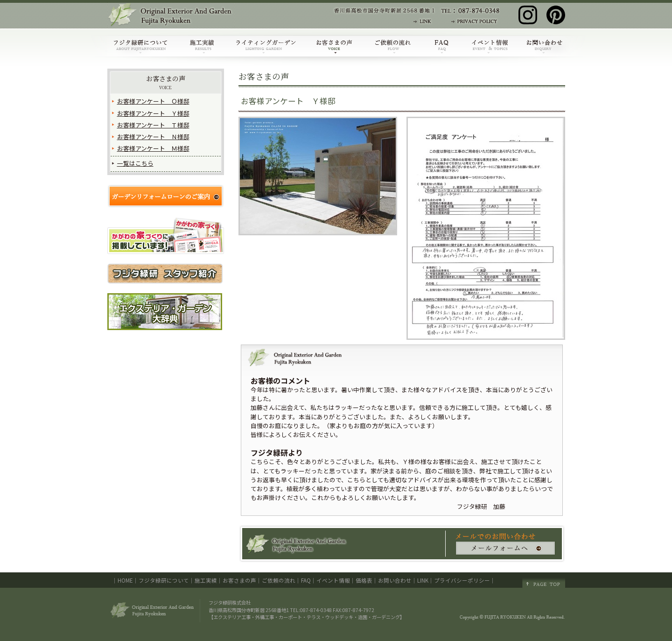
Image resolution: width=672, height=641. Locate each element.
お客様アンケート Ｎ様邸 (153, 137)
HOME (125, 580)
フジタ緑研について (164, 580)
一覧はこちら (135, 163)
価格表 (364, 580)
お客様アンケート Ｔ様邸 (153, 125)
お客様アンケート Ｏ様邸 (153, 101)
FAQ (306, 580)
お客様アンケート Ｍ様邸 (153, 148)
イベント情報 (333, 580)
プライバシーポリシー (462, 580)
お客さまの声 (166, 82)
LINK (423, 580)
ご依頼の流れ (279, 580)
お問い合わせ (395, 580)
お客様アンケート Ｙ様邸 (153, 113)
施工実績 (206, 580)
